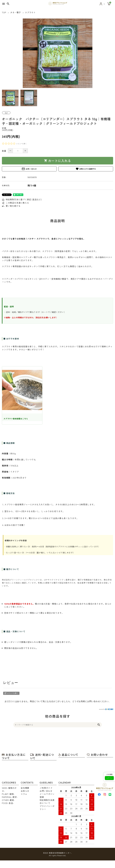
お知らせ (25, 791)
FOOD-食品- (8, 803)
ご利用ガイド (46, 788)
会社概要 (25, 788)
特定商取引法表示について (47, 801)
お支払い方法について (14, 756)
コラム (24, 794)
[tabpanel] (57, 53)
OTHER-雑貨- (8, 800)
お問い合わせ (29, 169)
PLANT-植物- (8, 794)
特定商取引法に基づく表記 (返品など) (22, 199)
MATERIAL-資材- (10, 797)
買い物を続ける (11, 206)
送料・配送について (42, 756)
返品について (68, 755)
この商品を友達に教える (15, 203)
